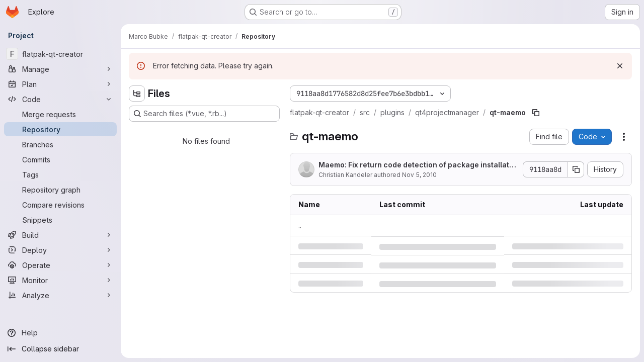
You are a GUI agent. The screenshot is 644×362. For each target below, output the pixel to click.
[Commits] (60, 159)
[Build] (60, 235)
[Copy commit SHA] (576, 169)
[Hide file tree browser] (137, 94)
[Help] (60, 333)
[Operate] (60, 265)
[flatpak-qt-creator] (60, 54)
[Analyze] (60, 295)
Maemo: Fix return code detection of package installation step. (417, 165)
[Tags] (60, 174)
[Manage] (60, 69)
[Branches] (60, 144)
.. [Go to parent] (300, 225)
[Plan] (60, 84)
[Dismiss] (620, 66)
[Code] (60, 99)
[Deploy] (60, 250)
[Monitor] (60, 280)
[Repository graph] (60, 190)
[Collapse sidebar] (60, 349)
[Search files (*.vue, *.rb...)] (204, 114)
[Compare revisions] (60, 205)
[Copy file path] (536, 113)
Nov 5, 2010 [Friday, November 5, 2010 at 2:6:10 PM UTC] (419, 175)
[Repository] (60, 129)
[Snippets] (60, 220)
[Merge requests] (60, 114)
